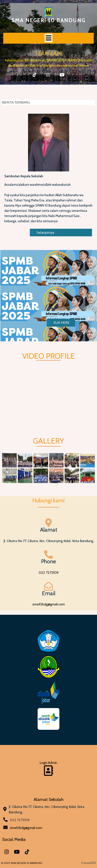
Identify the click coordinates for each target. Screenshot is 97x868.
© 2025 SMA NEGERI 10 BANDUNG (22, 863)
